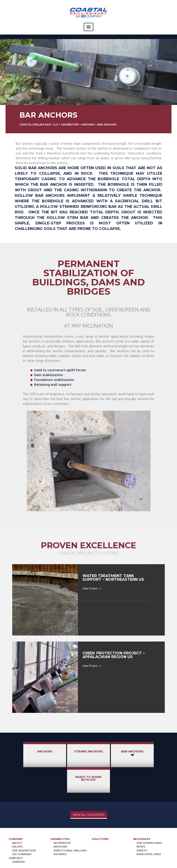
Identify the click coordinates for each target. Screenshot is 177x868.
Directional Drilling (70, 825)
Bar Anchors (109, 754)
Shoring (60, 829)
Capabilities (60, 813)
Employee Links (149, 829)
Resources (142, 813)
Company (16, 813)
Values (18, 821)
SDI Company (22, 829)
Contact (16, 833)
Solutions (100, 813)
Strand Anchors (68, 753)
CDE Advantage (24, 825)
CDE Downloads (149, 817)
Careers (18, 836)
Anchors (27, 751)
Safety (142, 825)
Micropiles (62, 817)
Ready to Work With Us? (149, 753)
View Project (92, 588)
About (17, 817)
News (141, 821)
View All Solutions (88, 789)
